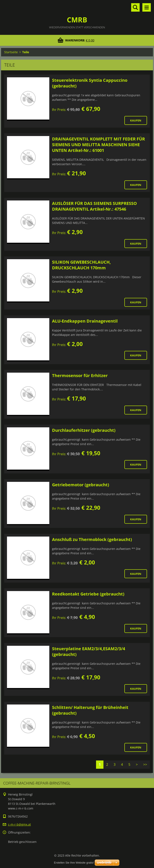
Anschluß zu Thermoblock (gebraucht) (92, 539)
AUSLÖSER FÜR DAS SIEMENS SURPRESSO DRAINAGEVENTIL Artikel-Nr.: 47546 (94, 206)
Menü (147, 7)
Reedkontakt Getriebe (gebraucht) (88, 594)
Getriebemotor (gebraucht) (81, 485)
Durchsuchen (135, 7)
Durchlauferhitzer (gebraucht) (84, 430)
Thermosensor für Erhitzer (80, 375)
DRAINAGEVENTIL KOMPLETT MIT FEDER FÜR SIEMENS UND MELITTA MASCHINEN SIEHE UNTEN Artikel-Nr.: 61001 (98, 145)
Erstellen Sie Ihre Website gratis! (74, 863)
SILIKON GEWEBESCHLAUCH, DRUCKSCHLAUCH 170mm (81, 265)
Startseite (11, 52)
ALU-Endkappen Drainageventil (85, 321)
